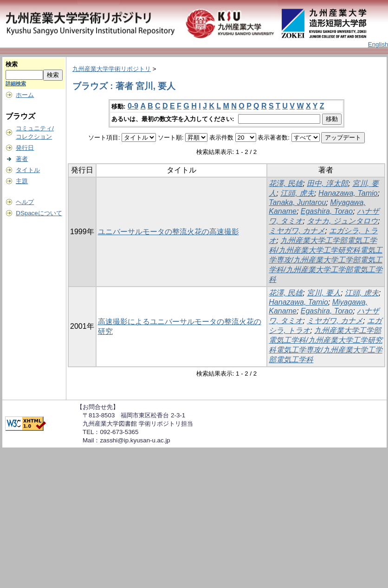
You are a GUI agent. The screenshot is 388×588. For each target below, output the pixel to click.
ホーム (25, 95)
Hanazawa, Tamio (348, 193)
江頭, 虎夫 (297, 193)
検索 (12, 64)
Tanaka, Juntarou (297, 202)
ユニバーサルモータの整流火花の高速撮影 (168, 232)
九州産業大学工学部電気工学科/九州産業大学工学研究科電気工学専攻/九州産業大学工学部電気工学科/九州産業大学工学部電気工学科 (325, 260)
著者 (22, 159)
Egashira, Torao (327, 211)
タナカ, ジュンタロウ (342, 221)
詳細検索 (16, 83)
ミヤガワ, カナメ (297, 231)
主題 (22, 181)
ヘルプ (25, 202)
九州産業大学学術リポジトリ (112, 69)
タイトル (28, 170)
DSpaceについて (39, 213)
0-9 (133, 106)
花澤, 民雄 (286, 183)
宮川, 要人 (324, 293)
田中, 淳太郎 (327, 183)
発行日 (25, 148)
